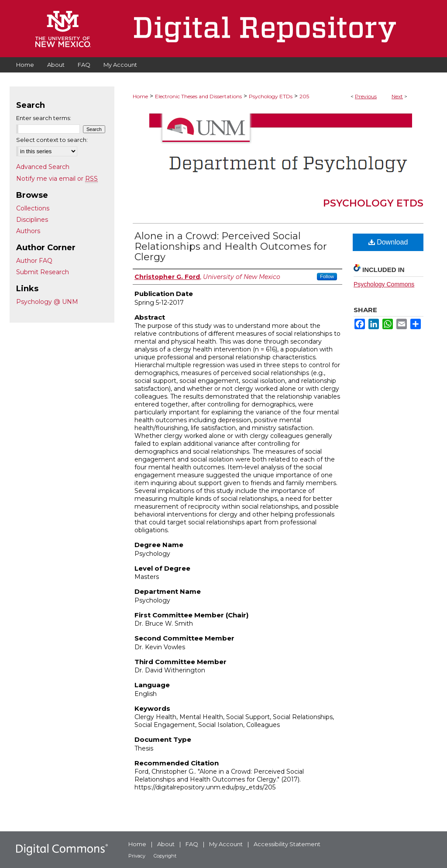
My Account (226, 844)
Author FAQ (34, 261)
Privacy (137, 856)
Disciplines (32, 220)
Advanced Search (43, 167)
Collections (33, 208)
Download (388, 242)
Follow (327, 276)
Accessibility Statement (287, 844)
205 (304, 96)
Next (397, 96)
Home (140, 96)
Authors (28, 231)
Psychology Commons (384, 284)
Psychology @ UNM (47, 302)
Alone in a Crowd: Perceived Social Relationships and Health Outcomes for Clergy (231, 246)
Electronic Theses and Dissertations (198, 96)
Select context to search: (52, 140)
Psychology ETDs (271, 96)
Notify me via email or (57, 179)
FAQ (192, 844)
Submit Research (43, 272)
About (166, 844)
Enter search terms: (44, 118)
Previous (366, 96)
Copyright (165, 856)
